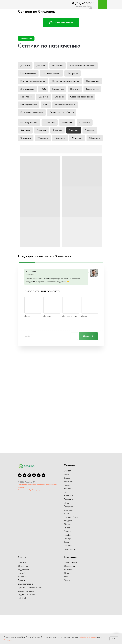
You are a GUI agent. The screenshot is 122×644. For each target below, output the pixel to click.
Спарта (67, 560)
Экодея (67, 500)
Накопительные (28, 74)
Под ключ (25, 98)
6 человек (42, 141)
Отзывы (68, 602)
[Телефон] (39, 504)
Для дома (25, 66)
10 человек (26, 149)
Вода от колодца (26, 620)
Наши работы (70, 592)
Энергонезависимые (31, 114)
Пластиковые (27, 90)
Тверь (67, 571)
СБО (92, 106)
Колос (67, 503)
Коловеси (69, 518)
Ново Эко (69, 525)
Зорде (67, 514)
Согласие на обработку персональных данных (37, 519)
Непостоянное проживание (66, 82)
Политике (8, 640)
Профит (68, 564)
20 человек (78, 149)
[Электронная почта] (43, 504)
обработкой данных (89, 637)
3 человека (68, 133)
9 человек (91, 141)
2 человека (50, 133)
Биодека (68, 550)
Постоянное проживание (33, 82)
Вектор (67, 567)
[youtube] (20, 504)
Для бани (25, 106)
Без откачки (62, 98)
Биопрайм (69, 535)
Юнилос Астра (71, 546)
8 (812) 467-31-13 (83, 3)
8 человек (75, 141)
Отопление (23, 595)
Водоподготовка (26, 613)
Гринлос (68, 575)
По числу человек (29, 133)
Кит (66, 521)
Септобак (68, 539)
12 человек (43, 149)
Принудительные (74, 106)
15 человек (61, 149)
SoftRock (22, 627)
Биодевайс (69, 528)
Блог (66, 606)
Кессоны (22, 606)
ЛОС (64, 90)
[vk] (34, 504)
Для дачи (42, 66)
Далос (67, 507)
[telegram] (25, 504)
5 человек (26, 141)
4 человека (86, 133)
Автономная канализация (84, 66)
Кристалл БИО (71, 578)
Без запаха (58, 66)
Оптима (68, 553)
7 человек (58, 141)
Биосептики (79, 90)
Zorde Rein (69, 510)
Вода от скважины (27, 624)
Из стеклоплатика (52, 74)
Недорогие (73, 74)
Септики (22, 592)
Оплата (67, 609)
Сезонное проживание (48, 106)
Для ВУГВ (79, 98)
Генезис (68, 557)
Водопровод (24, 599)
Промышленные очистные (30, 616)
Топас (67, 543)
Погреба (22, 602)
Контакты (68, 599)
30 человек (26, 157)
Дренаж (22, 609)
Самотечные (43, 98)
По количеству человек (59, 114)
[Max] (29, 504)
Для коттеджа (48, 90)
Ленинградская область (33, 123)
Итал (66, 532)
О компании (70, 595)
